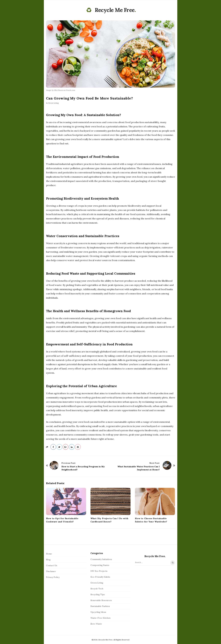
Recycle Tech (97, 589)
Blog (48, 560)
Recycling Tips (98, 594)
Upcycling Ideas (98, 612)
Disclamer (51, 571)
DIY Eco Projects (99, 571)
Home (49, 554)
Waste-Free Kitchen (100, 618)
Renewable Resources (101, 600)
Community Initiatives (101, 559)
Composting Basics (100, 565)
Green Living (53, 103)
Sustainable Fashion (100, 606)
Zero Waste (96, 624)
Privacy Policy (53, 577)
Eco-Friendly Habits (100, 577)
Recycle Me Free (115, 10)
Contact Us (52, 565)
